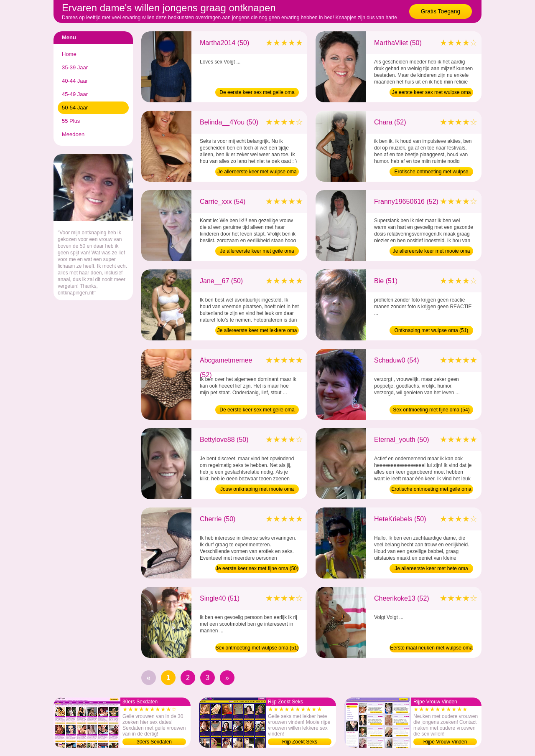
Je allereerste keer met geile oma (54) (257, 252)
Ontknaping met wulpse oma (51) (432, 330)
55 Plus (71, 121)
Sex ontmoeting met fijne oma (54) (431, 410)
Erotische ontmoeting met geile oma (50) (431, 490)
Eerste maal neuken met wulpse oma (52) (431, 649)
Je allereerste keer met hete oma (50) (431, 569)
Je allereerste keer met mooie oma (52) (432, 252)
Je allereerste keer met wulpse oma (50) (257, 173)
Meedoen (73, 134)
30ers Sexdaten (154, 742)
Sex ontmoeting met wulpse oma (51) (257, 648)
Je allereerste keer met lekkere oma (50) (257, 331)
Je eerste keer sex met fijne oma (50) (257, 568)
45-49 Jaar (75, 94)
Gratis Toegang (441, 11)
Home (69, 54)
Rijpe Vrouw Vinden (445, 742)
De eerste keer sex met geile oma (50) (257, 93)
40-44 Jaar (75, 81)
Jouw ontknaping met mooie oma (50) (257, 490)
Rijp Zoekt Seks (300, 742)
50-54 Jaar (75, 108)
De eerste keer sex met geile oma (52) (257, 411)
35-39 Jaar (75, 67)
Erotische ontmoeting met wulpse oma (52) (432, 173)
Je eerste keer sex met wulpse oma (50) (432, 93)
